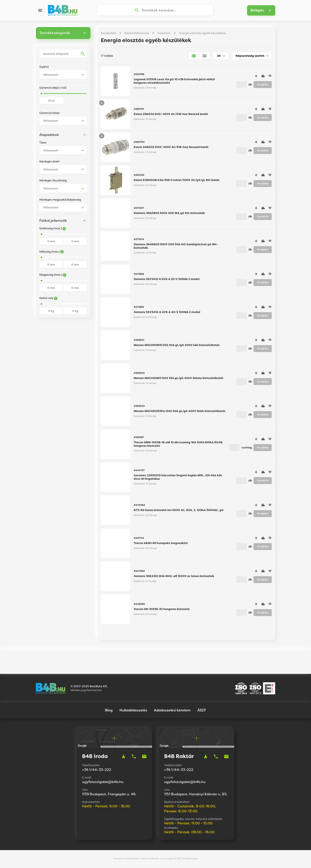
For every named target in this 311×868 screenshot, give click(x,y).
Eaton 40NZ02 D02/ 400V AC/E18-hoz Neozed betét (171, 148)
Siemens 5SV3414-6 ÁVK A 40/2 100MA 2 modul (167, 313)
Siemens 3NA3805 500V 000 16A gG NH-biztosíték (169, 214)
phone (134, 757)
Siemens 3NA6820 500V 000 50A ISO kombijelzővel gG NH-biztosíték (176, 247)
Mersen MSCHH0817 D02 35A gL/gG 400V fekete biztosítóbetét (179, 379)
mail (144, 757)
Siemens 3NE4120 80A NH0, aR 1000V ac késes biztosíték (174, 577)
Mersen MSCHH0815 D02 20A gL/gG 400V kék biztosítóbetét (177, 346)
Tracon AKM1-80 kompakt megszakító (161, 544)
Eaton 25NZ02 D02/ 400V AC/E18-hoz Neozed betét (171, 115)
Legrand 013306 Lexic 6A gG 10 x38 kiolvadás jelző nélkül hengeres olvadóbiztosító (174, 82)
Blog (109, 711)
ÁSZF (202, 711)
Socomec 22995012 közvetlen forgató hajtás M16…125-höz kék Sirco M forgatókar (178, 478)
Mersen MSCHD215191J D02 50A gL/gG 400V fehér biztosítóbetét (180, 412)
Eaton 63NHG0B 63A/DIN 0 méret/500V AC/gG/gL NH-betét (177, 181)
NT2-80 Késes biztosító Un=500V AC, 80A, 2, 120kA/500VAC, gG (179, 511)
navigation (124, 757)
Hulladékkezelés (133, 711)
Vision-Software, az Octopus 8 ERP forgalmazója (169, 859)
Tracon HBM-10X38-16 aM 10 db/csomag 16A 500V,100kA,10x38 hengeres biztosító (178, 445)
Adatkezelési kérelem (172, 711)
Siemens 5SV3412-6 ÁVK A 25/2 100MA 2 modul (167, 280)
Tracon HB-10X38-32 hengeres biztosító (162, 610)
